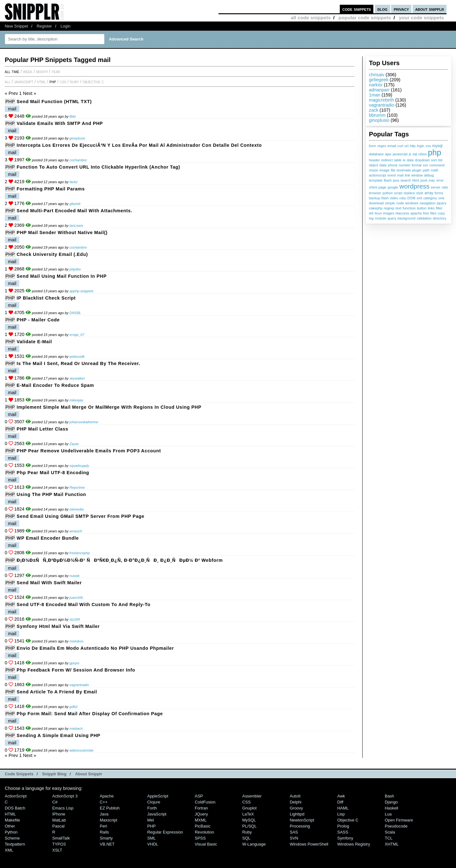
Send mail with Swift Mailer (49, 583)
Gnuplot (249, 808)
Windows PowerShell (309, 844)
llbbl (73, 116)
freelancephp (79, 553)
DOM (411, 198)
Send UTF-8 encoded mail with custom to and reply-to (84, 604)
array (429, 193)
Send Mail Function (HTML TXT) (54, 102)
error (440, 180)
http (413, 146)
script (398, 193)
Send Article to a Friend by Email (57, 692)
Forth (152, 808)
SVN (294, 838)
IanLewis (76, 226)
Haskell (391, 808)
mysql (437, 146)
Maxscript (108, 820)
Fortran (201, 808)
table (398, 160)
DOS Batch (15, 808)
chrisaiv (377, 75)
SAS (294, 832)
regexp (389, 208)
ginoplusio (379, 120)
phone (393, 165)
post (424, 180)
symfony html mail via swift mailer (58, 626)
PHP (53, 82)
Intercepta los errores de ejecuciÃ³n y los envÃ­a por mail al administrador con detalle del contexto (139, 145)
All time (12, 71)
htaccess (402, 213)
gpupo (74, 663)
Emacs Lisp (63, 808)
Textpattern (15, 844)
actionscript (378, 175)
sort (434, 160)
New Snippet (16, 26)
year (56, 71)
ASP (199, 796)
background (407, 218)
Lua (388, 814)
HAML (343, 808)
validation (424, 218)
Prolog (343, 826)
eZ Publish (110, 808)
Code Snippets (19, 774)
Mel (151, 820)
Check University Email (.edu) (52, 254)
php (434, 152)
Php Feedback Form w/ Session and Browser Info (76, 670)
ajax (388, 154)
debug (429, 175)
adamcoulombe (81, 750)
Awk (341, 796)
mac (432, 180)
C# (55, 802)
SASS (343, 832)
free (426, 213)
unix (441, 198)
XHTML (392, 844)
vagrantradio (382, 105)
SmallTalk (61, 838)
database (376, 154)
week (28, 71)
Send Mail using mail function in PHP (62, 276)
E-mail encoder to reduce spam (56, 385)
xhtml (373, 187)
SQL (246, 838)
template (376, 180)
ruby (403, 198)
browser (375, 193)
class (422, 154)
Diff (340, 802)
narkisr (376, 85)
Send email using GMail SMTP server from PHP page (81, 516)
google (393, 187)
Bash (388, 180)
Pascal (58, 826)
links (431, 208)
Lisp (341, 814)
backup (374, 198)
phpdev (75, 269)
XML (9, 850)
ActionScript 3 (65, 796)
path (426, 170)
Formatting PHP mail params (51, 189)
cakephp (376, 208)
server (435, 187)
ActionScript (16, 796)
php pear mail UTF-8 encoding (53, 473)
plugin (417, 170)
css (428, 146)
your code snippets (421, 18)
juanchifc (76, 598)
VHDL (153, 844)
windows (412, 203)
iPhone (59, 814)
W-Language (254, 844)
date (383, 165)
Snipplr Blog (54, 774)
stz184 (75, 619)
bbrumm (377, 115)
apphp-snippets (81, 291)
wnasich (76, 531)
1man (375, 95)
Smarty (106, 838)
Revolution (204, 832)
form (372, 146)
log (371, 218)
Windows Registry (354, 844)
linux (378, 213)
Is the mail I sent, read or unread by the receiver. (79, 363)
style (420, 193)
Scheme (12, 838)
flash (385, 198)
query (392, 218)
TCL (389, 838)
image (384, 170)
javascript (400, 154)
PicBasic (203, 826)
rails (445, 187)
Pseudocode (396, 826)
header (374, 160)
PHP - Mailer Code (38, 320)
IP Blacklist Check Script (46, 298)
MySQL (249, 820)
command (437, 165)
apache (416, 213)
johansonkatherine (84, 422)
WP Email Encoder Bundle (48, 538)
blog (383, 9)
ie (404, 160)
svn (425, 165)
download (376, 203)
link (407, 175)
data (410, 160)
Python (11, 832)
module (381, 218)
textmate (404, 170)
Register (44, 26)
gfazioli (75, 204)
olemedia (76, 509)
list (440, 160)
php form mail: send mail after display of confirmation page (90, 714)
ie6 (371, 213)
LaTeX (248, 814)
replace (409, 193)
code (400, 203)
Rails (104, 832)
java (396, 180)
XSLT (57, 850)
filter (439, 208)
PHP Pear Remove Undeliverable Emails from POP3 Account (89, 451)
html (416, 180)
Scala (390, 832)
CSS (63, 82)
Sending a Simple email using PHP (59, 735)
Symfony (345, 838)
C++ (104, 802)
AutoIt (295, 796)
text (398, 208)
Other (10, 826)
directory (440, 218)
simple (390, 203)
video (394, 198)
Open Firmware (399, 820)
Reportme (77, 487)
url (406, 146)
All (8, 82)
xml (419, 198)
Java (104, 814)
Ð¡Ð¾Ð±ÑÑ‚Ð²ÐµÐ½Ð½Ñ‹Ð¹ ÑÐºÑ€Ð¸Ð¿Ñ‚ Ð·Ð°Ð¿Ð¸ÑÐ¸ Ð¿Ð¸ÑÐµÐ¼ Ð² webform (120, 560)
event (392, 175)
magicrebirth (381, 100)
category (430, 198)
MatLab (59, 820)
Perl (103, 826)
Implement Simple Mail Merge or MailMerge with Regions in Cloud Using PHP (109, 407)
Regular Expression (165, 832)
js (410, 154)
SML (152, 838)
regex (382, 146)
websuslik (77, 356)
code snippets (357, 9)
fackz (73, 182)
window (417, 175)
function (409, 208)
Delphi (296, 802)
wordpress (414, 186)
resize (374, 170)
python (388, 193)
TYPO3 (59, 844)
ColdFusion (205, 802)
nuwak (74, 576)
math (434, 170)
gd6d (73, 707)
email (392, 146)
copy (441, 213)
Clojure (154, 802)
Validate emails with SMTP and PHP (60, 123)
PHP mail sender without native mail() (62, 232)
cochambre (78, 160)
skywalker (77, 378)
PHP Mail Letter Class (43, 429)
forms (439, 193)
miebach (76, 728)
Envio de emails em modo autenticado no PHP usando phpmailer (95, 648)
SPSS (200, 838)
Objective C (93, 82)
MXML (201, 820)
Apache (107, 796)
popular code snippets (365, 18)
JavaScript (24, 82)
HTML (41, 82)
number (405, 165)
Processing (300, 826)
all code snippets (311, 18)
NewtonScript (302, 820)
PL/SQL (249, 826)
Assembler (252, 796)
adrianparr (379, 90)
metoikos (76, 641)
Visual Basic (206, 844)
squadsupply (79, 466)
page (382, 187)
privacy (401, 9)
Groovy (296, 808)
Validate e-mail (35, 342)
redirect (387, 160)
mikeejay (76, 400)
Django (391, 802)
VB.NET (107, 844)
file (393, 170)
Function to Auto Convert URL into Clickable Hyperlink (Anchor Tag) (98, 167)
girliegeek (379, 80)
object (374, 165)
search (405, 180)
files (434, 213)
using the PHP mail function (51, 494)
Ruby (74, 82)
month (42, 71)
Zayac (74, 444)
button (422, 208)
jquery (442, 203)
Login (66, 26)
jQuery (201, 814)
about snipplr (430, 9)
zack (374, 110)
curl (400, 146)
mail (400, 175)
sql (415, 154)
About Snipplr (89, 774)
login (420, 146)
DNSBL (75, 313)
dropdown (422, 160)
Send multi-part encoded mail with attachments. (75, 211)
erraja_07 (77, 335)
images (389, 213)
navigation (428, 203)
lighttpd (297, 814)
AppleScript (158, 796)
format (417, 165)
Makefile (12, 820)
